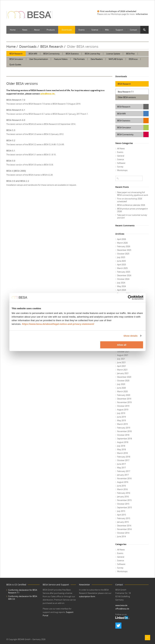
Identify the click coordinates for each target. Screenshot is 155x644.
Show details (131, 336)
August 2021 (123, 355)
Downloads (67, 30)
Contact (133, 30)
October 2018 (123, 435)
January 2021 (123, 373)
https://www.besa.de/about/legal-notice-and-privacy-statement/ (58, 324)
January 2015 (123, 522)
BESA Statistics (72, 54)
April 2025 (122, 265)
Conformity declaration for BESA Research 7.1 (23, 591)
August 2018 (123, 442)
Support (119, 30)
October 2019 (123, 406)
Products (51, 30)
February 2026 (124, 246)
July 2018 (121, 446)
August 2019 (123, 410)
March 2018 (122, 453)
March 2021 (122, 370)
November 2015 (124, 500)
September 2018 (124, 439)
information (142, 14)
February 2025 (124, 272)
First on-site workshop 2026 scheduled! (130, 200)
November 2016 (124, 478)
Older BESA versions (127, 97)
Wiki (107, 30)
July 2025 (121, 257)
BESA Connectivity (51, 54)
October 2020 (123, 381)
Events (82, 30)
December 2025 (124, 250)
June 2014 (121, 536)
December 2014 (124, 526)
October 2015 (123, 504)
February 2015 (124, 518)
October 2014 (123, 533)
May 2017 (121, 468)
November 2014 (124, 529)
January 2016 (123, 497)
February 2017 (124, 471)
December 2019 (124, 399)
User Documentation (39, 59)
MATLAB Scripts (116, 59)
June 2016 (121, 486)
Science (95, 30)
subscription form (87, 596)
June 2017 (121, 464)
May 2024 (121, 286)
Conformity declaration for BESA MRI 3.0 (23, 598)
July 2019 (121, 413)
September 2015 (124, 507)
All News (121, 148)
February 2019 (124, 428)
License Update (113, 54)
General (121, 156)
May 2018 (121, 449)
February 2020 (124, 395)
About (37, 30)
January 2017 (123, 475)
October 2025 (123, 254)
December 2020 (124, 377)
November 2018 (124, 431)
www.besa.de (121, 605)
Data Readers (97, 59)
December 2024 (124, 275)
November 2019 (124, 402)
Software (121, 163)
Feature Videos (61, 59)
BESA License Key (92, 54)
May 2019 (121, 420)
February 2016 (124, 493)
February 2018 (124, 457)
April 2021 (122, 366)
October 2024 (123, 279)
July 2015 (121, 511)
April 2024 (122, 290)
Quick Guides (15, 65)
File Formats (79, 59)
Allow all (122, 345)
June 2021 (121, 362)
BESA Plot (130, 54)
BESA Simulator (16, 59)
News (25, 30)
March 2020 (122, 391)
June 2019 (121, 417)
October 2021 (123, 352)
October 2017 (123, 460)
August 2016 (123, 482)
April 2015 (122, 515)
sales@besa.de (47, 94)
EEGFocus (133, 59)
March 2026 (122, 243)
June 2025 (121, 261)
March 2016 (122, 489)
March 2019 (122, 424)
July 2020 (121, 384)
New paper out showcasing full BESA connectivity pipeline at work (133, 194)
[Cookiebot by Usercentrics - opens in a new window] (130, 297)
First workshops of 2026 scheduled (118, 11)
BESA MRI (33, 54)
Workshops (122, 170)
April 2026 (122, 239)
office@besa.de (122, 609)
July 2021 (121, 359)
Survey (120, 167)
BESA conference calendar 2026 (131, 205)
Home (13, 30)
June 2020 (121, 388)
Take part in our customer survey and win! (132, 216)
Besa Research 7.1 (126, 92)
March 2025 (122, 268)
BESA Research (52, 46)
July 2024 (121, 283)
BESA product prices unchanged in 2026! (133, 210)
